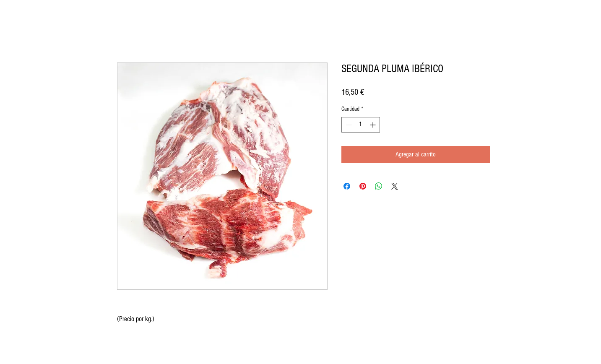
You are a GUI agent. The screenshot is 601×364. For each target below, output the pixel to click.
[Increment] (373, 125)
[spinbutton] (361, 125)
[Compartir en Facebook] (347, 186)
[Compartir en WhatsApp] (379, 186)
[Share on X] (395, 186)
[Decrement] (348, 125)
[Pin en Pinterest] (363, 186)
